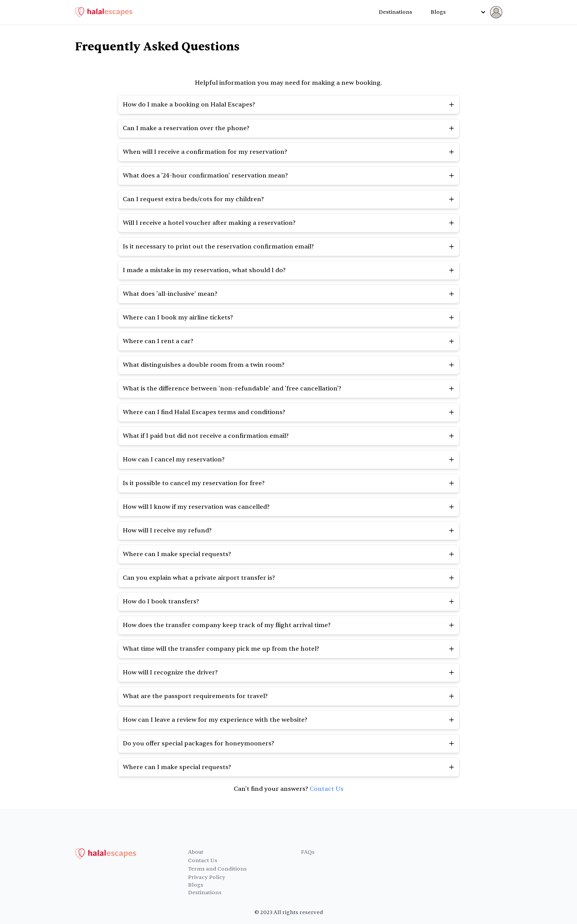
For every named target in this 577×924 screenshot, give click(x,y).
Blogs (438, 12)
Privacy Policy (207, 877)
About (196, 852)
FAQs (308, 852)
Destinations (395, 12)
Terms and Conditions (217, 869)
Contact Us (327, 789)
